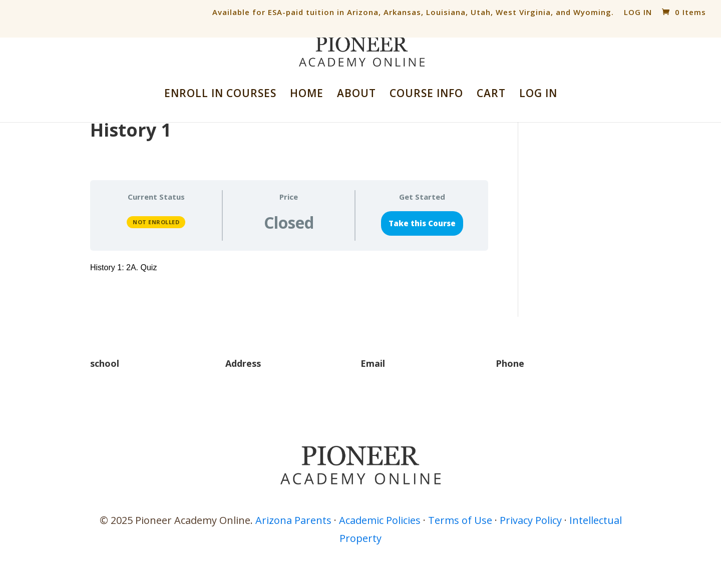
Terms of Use (460, 520)
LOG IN (638, 12)
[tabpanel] (289, 268)
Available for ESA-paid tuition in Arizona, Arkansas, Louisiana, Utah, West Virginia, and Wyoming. (413, 12)
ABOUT (356, 95)
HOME (307, 95)
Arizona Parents (293, 520)
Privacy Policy (531, 520)
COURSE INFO (426, 95)
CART (491, 95)
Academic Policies (380, 520)
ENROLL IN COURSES (220, 95)
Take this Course (422, 223)
